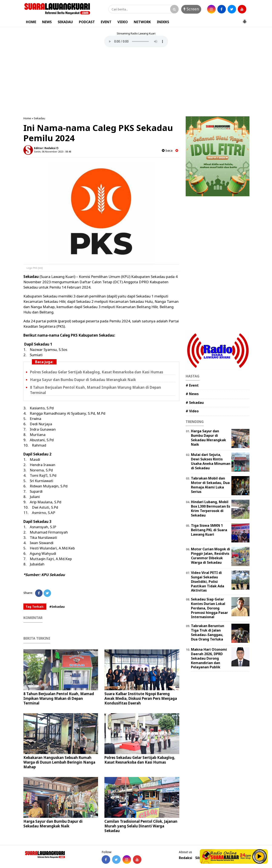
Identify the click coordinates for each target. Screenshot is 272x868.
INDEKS (163, 22)
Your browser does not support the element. (136, 41)
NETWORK (142, 22)
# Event (192, 385)
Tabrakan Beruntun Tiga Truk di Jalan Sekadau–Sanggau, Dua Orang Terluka (208, 632)
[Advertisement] (136, 82)
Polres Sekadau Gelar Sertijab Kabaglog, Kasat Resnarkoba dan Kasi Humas (97, 372)
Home (27, 118)
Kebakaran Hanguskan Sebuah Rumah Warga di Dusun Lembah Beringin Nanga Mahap (59, 762)
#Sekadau (57, 607)
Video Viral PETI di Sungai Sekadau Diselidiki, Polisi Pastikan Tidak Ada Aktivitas (208, 581)
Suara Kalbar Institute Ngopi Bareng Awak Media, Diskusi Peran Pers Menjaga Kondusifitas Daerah (141, 698)
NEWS (47, 22)
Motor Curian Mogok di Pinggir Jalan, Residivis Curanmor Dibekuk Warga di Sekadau (211, 556)
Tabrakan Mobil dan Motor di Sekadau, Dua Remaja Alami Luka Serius (210, 485)
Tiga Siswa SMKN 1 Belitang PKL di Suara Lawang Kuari (209, 530)
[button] (245, 20)
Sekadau (39, 118)
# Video (192, 411)
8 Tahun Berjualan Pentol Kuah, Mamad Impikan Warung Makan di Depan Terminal (59, 698)
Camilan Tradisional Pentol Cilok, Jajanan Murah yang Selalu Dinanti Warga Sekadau (141, 826)
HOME (31, 22)
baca (167, 150)
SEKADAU (65, 22)
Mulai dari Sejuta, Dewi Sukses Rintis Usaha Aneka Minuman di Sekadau (211, 461)
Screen (191, 9)
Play (260, 856)
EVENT (106, 22)
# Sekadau (195, 403)
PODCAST (87, 22)
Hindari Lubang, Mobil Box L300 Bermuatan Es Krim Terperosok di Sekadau (211, 508)
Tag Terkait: (35, 607)
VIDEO (123, 22)
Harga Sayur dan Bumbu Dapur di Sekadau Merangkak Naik (83, 380)
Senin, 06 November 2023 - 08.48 (53, 152)
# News (192, 394)
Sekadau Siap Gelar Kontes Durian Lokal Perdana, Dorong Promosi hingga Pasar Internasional (209, 608)
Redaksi (186, 858)
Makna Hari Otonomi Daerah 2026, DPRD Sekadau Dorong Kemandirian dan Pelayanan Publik (209, 658)
